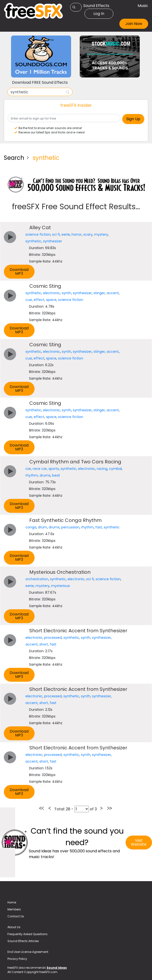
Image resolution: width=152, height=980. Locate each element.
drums (45, 475)
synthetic (33, 241)
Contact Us (16, 916)
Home (12, 902)
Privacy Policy (17, 959)
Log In (99, 14)
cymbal (115, 469)
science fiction (38, 234)
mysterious (61, 586)
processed (53, 638)
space (51, 300)
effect (39, 300)
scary (88, 234)
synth (66, 293)
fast (99, 527)
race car (40, 469)
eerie (66, 234)
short (44, 644)
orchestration (37, 579)
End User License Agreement (28, 952)
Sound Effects (96, 6)
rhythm (32, 475)
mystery (101, 234)
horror (77, 234)
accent (113, 293)
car (28, 469)
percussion (70, 527)
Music (143, 6)
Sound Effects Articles (23, 941)
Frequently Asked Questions (27, 934)
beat (56, 475)
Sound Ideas (57, 968)
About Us (14, 927)
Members (14, 909)
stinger (99, 293)
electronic (52, 293)
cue (29, 300)
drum (43, 527)
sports (54, 469)
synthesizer (52, 241)
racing (102, 469)
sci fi (56, 234)
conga (31, 527)
